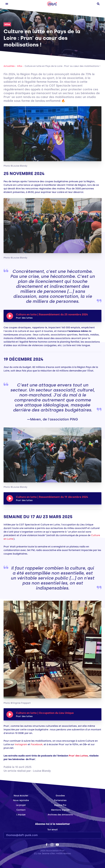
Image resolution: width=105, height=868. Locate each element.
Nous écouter (21, 796)
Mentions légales (60, 810)
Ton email (52, 830)
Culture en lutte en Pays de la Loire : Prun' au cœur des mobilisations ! (62, 66)
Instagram (21, 744)
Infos (7, 24)
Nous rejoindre (21, 800)
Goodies (60, 796)
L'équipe (21, 815)
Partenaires (60, 800)
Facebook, (37, 744)
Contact (21, 810)
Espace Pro (60, 805)
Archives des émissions (60, 815)
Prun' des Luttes (78, 756)
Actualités (9, 66)
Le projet (21, 805)
